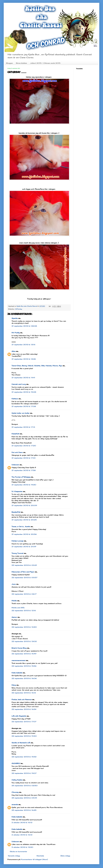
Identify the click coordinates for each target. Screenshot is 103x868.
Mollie (14, 601)
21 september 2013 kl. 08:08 (24, 326)
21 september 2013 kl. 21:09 (24, 547)
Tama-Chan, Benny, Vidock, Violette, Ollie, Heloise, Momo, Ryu (37, 366)
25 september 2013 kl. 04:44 (24, 798)
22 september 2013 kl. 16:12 (24, 693)
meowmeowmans (19, 660)
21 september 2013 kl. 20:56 (24, 534)
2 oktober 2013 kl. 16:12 (22, 822)
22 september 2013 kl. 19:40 (24, 736)
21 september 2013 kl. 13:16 (23, 345)
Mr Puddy (16, 333)
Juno (14, 584)
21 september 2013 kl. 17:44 (24, 458)
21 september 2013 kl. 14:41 (23, 378)
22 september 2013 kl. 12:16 (24, 611)
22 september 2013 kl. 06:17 (24, 594)
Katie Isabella (17, 673)
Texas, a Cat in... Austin (21, 527)
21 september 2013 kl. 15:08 (24, 392)
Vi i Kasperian (17, 491)
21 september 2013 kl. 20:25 (24, 520)
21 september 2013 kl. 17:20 (24, 446)
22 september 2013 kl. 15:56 (24, 666)
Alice (14, 351)
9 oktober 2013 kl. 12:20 (22, 847)
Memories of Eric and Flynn (23, 572)
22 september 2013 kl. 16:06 (24, 678)
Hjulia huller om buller (21, 413)
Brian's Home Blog (19, 648)
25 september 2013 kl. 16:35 (24, 810)
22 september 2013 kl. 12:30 (24, 627)
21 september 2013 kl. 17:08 (24, 406)
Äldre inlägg (65, 856)
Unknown (15, 465)
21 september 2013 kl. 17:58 (24, 470)
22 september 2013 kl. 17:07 (24, 722)
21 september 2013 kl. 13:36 (24, 359)
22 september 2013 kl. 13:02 (24, 641)
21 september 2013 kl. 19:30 (24, 485)
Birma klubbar (21, 63)
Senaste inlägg (14, 856)
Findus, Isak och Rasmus (22, 699)
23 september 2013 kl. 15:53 (24, 757)
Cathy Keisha (17, 780)
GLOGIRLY (16, 763)
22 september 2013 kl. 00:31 (24, 565)
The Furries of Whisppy (21, 477)
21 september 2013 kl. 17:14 (23, 427)
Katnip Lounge (18, 541)
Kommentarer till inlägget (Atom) (34, 859)
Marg (14, 685)
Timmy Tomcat (17, 553)
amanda (15, 804)
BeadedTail (16, 512)
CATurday (18, 309)
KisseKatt (15, 434)
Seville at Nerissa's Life (21, 743)
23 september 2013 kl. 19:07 (24, 773)
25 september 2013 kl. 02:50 (25, 786)
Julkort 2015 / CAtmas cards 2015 (45, 63)
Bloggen (9, 63)
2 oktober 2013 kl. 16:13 (22, 835)
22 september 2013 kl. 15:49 (24, 654)
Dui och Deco (17, 452)
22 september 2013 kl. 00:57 (24, 578)
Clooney (15, 792)
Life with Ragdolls (19, 716)
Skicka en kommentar (18, 851)
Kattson (15, 399)
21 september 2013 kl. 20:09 (24, 505)
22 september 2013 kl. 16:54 (24, 709)
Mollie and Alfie (18, 608)
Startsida (40, 856)
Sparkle (15, 318)
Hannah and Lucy (19, 384)
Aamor (14, 617)
